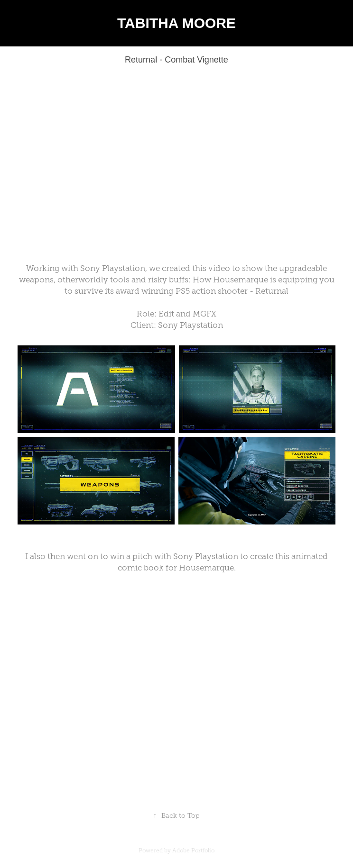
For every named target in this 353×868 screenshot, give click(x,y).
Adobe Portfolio (193, 850)
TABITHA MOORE (176, 23)
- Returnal (269, 291)
